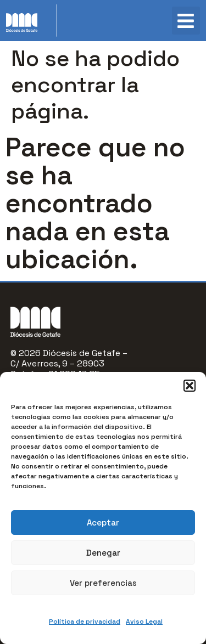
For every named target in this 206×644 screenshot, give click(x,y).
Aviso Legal (144, 622)
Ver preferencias (103, 583)
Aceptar (103, 522)
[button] (190, 386)
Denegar (103, 553)
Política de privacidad (85, 622)
